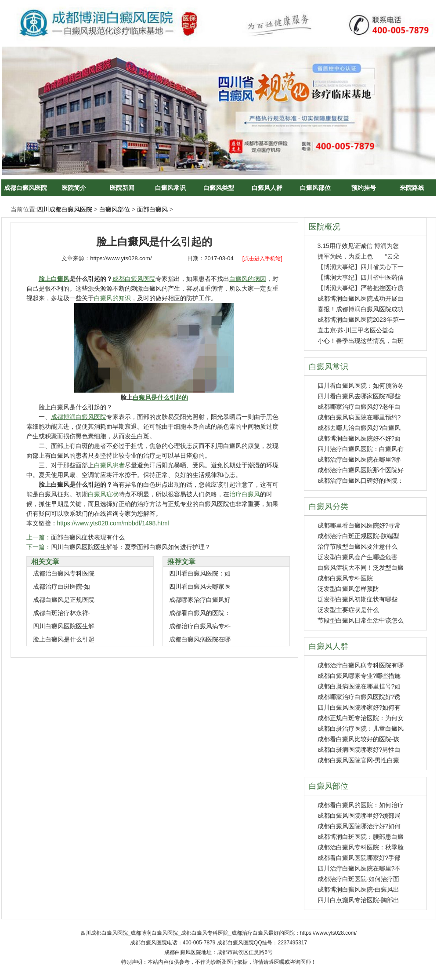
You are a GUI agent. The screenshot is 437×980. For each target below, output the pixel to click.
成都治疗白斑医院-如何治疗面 (359, 879)
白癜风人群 (267, 188)
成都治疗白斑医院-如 (62, 587)
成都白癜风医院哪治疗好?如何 (359, 826)
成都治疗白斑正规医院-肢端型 (359, 536)
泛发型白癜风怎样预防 (348, 589)
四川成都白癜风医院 (65, 209)
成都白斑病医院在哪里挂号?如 (359, 686)
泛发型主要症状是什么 (348, 610)
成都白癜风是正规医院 (64, 600)
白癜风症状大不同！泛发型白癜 (361, 568)
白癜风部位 (315, 188)
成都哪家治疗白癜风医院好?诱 (359, 697)
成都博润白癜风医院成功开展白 (361, 299)
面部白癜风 (152, 209)
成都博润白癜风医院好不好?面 (359, 438)
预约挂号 (364, 188)
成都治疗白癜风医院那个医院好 (361, 470)
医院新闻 (122, 188)
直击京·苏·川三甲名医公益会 (356, 330)
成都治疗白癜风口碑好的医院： (361, 481)
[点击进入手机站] (262, 259)
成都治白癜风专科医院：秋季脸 (361, 847)
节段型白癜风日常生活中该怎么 (361, 620)
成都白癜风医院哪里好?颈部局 (359, 816)
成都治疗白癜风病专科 (200, 626)
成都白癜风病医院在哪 (200, 639)
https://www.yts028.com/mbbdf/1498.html (113, 523)
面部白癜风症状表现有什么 (88, 537)
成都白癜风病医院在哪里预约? (359, 417)
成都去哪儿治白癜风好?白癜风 (359, 428)
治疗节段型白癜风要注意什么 (358, 546)
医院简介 (74, 188)
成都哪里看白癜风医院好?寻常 (359, 525)
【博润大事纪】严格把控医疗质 (361, 288)
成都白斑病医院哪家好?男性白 (359, 750)
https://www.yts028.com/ (121, 258)
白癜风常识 (170, 188)
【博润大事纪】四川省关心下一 (361, 267)
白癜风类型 (219, 188)
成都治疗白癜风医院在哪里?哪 (359, 459)
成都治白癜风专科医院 (64, 573)
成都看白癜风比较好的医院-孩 (359, 739)
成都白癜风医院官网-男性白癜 (359, 760)
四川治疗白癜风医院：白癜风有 (361, 449)
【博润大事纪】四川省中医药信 (361, 277)
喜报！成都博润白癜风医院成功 (361, 309)
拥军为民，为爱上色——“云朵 (359, 256)
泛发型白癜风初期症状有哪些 (358, 599)
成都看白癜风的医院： (200, 613)
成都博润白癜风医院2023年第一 (361, 320)
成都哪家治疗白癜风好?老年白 (359, 407)
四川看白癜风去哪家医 (200, 587)
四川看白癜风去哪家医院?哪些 (359, 396)
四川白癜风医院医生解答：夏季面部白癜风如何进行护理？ (131, 547)
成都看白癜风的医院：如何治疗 (361, 805)
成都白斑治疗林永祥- (62, 613)
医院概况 (325, 227)
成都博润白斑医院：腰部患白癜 (361, 837)
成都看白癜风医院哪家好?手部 (359, 858)
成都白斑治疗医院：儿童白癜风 (361, 729)
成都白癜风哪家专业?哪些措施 (359, 676)
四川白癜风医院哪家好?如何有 (359, 707)
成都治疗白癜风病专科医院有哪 (361, 665)
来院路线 (412, 188)
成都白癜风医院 (25, 188)
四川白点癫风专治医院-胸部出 (359, 900)
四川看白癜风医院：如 (200, 573)
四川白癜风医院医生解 (64, 626)
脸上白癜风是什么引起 (64, 639)
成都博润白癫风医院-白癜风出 (359, 889)
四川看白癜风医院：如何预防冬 (361, 386)
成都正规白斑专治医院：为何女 (361, 718)
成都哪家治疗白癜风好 (200, 600)
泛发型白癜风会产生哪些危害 (358, 557)
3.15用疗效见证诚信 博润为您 (358, 246)
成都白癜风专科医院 (345, 578)
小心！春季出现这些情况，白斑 (361, 341)
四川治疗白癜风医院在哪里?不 (359, 868)
